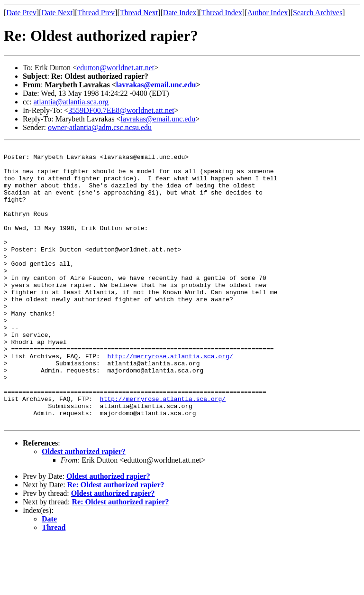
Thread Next (139, 13)
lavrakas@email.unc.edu (156, 85)
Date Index (180, 13)
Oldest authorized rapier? (84, 507)
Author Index (268, 13)
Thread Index (222, 13)
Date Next (57, 13)
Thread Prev (96, 13)
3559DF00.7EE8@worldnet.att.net (121, 110)
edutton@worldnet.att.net (115, 68)
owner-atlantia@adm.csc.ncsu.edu (100, 127)
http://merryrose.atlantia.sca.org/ (170, 399)
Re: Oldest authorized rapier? (116, 540)
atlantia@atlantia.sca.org (71, 102)
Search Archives (318, 13)
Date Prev (21, 13)
